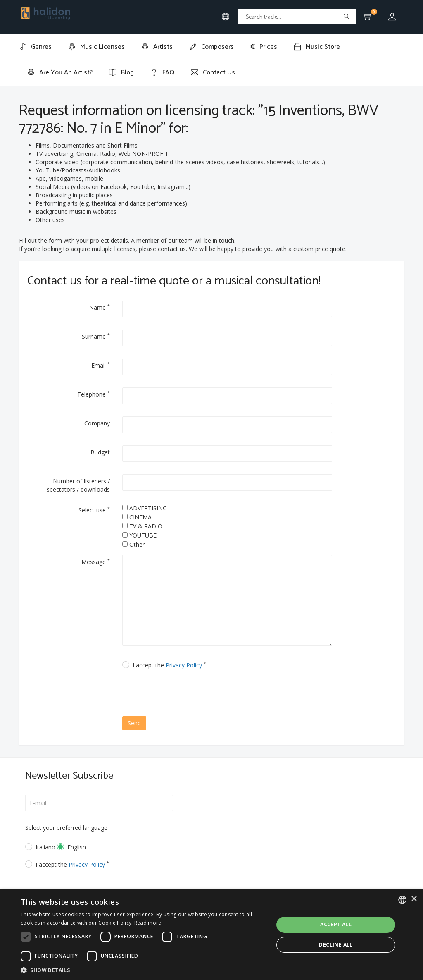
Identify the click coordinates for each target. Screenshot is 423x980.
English (77, 847)
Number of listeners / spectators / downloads (78, 485)
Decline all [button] (336, 945)
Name (100, 307)
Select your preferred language (66, 828)
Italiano (40, 847)
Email (101, 365)
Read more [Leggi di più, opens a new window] (148, 923)
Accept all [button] (336, 924)
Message (96, 562)
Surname (96, 336)
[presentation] (193, 694)
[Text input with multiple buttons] (297, 17)
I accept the (169, 665)
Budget (100, 452)
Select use (94, 510)
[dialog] (211, 935)
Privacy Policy (184, 665)
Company (97, 423)
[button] (143, 970)
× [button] (414, 899)
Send (134, 723)
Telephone (94, 394)
